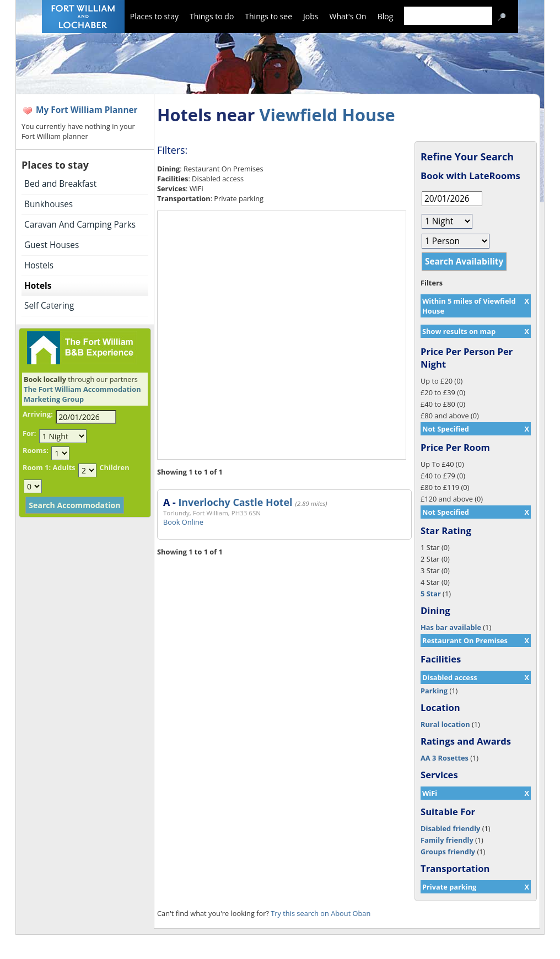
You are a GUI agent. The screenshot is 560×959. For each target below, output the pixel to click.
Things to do (212, 16)
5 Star (431, 594)
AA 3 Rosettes (445, 758)
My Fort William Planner (87, 110)
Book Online (183, 522)
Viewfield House (327, 115)
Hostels (39, 265)
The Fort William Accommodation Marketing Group (82, 394)
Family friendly (447, 840)
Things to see (268, 16)
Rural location (445, 724)
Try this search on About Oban (321, 913)
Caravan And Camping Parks (80, 225)
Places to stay (154, 16)
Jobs (311, 16)
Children (114, 467)
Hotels (38, 286)
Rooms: (36, 450)
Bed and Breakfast (60, 184)
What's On (348, 16)
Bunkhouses (49, 204)
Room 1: (37, 467)
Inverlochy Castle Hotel (235, 502)
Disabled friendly (450, 828)
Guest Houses (52, 245)
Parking (434, 691)
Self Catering (49, 306)
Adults (64, 467)
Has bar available (451, 627)
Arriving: (38, 414)
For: (29, 433)
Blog (386, 16)
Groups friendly (448, 852)
